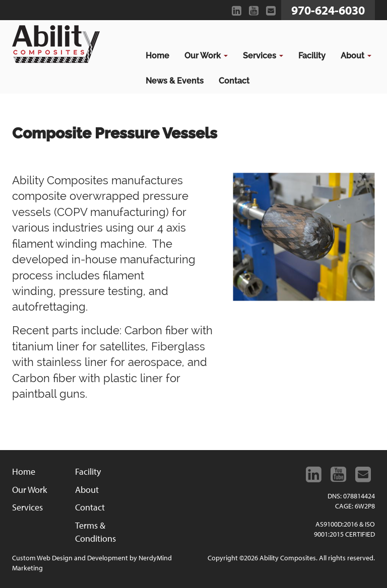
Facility (312, 56)
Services (263, 56)
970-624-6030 (328, 10)
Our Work (206, 56)
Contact (234, 81)
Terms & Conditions (95, 532)
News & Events (175, 81)
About (356, 56)
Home (157, 56)
